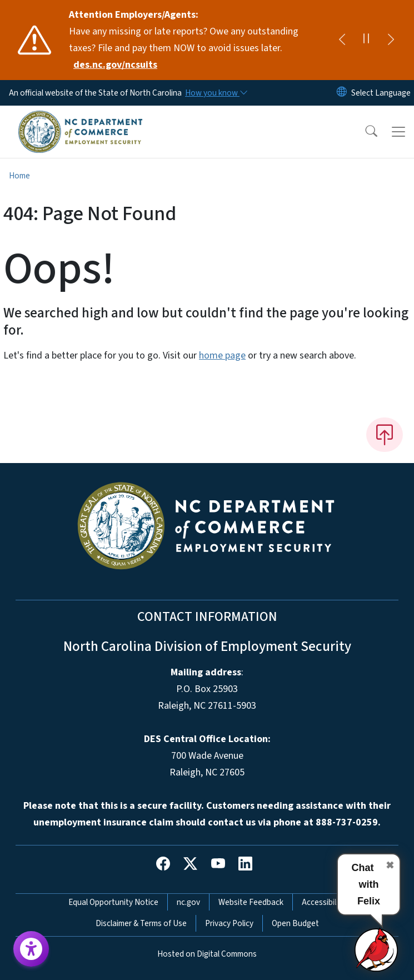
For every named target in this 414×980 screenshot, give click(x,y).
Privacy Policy (229, 923)
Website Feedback (251, 902)
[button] (364, 132)
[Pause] (366, 40)
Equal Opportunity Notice (113, 902)
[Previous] (342, 40)
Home (19, 176)
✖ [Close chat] (390, 865)
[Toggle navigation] (398, 132)
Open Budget (295, 923)
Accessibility (323, 902)
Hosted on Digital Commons (207, 954)
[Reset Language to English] (342, 93)
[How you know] (216, 93)
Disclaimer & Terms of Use (141, 923)
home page (222, 355)
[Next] (391, 40)
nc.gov (188, 902)
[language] (381, 93)
